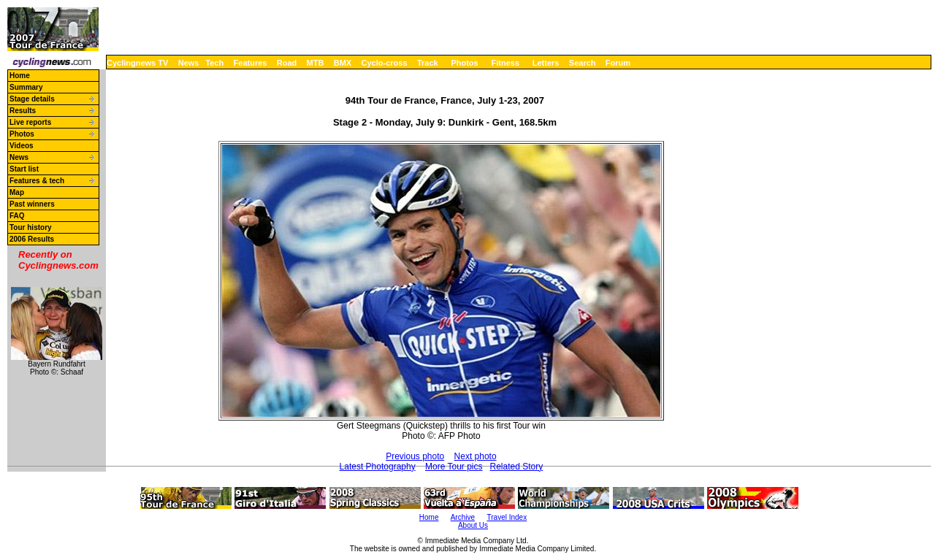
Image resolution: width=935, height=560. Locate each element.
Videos (22, 146)
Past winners (32, 204)
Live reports (30, 122)
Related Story (517, 467)
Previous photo (415, 456)
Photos (464, 63)
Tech (214, 63)
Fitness (505, 63)
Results (23, 111)
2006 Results (32, 239)
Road (287, 63)
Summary (26, 87)
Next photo (476, 456)
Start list (24, 169)
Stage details (32, 99)
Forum (618, 63)
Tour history (31, 227)
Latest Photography (378, 467)
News (189, 63)
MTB (316, 63)
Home (20, 76)
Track (428, 63)
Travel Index (507, 517)
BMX (343, 63)
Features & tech (37, 181)
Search (583, 63)
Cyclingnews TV (137, 63)
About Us (473, 525)
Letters (546, 63)
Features (251, 63)
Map (17, 192)
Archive (463, 517)
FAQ (17, 216)
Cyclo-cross (385, 63)
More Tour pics (454, 467)
